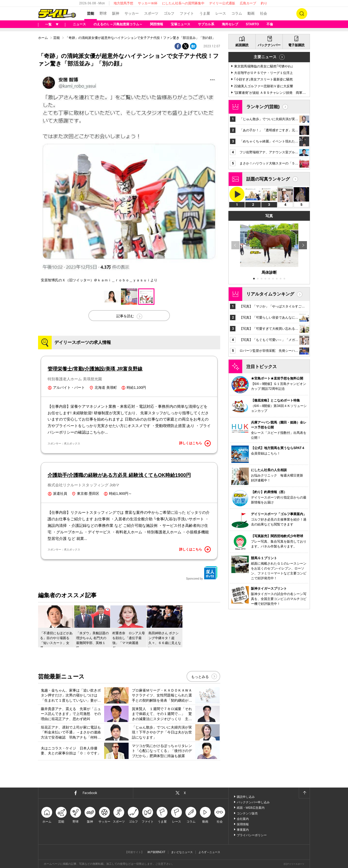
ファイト (187, 13)
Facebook (90, 793)
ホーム (43, 38)
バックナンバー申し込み (253, 802)
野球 (103, 13)
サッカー (132, 13)
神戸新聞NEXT (156, 852)
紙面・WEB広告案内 (251, 808)
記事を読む (125, 316)
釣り (264, 3)
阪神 (116, 13)
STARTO (252, 24)
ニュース (79, 24)
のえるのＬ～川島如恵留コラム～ (118, 24)
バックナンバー (269, 45)
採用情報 (243, 824)
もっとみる (200, 677)
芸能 (91, 13)
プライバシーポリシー (252, 835)
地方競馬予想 (123, 3)
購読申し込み (246, 797)
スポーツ (151, 13)
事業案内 (243, 830)
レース (221, 13)
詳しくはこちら (195, 443)
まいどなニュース (182, 852)
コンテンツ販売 (247, 813)
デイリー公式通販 (222, 3)
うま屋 (205, 13)
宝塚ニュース (181, 24)
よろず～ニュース (209, 852)
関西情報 (157, 24)
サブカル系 (206, 24)
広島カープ (248, 3)
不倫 (270, 24)
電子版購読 (296, 45)
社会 (263, 13)
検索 (302, 14)
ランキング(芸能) (263, 107)
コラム (237, 13)
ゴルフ (169, 13)
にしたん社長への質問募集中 (183, 3)
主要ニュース (265, 57)
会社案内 (243, 819)
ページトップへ (304, 793)
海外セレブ (230, 24)
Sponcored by (202, 573)
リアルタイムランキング (270, 294)
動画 (251, 13)
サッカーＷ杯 (148, 3)
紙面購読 (242, 45)
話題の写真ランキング (268, 179)
